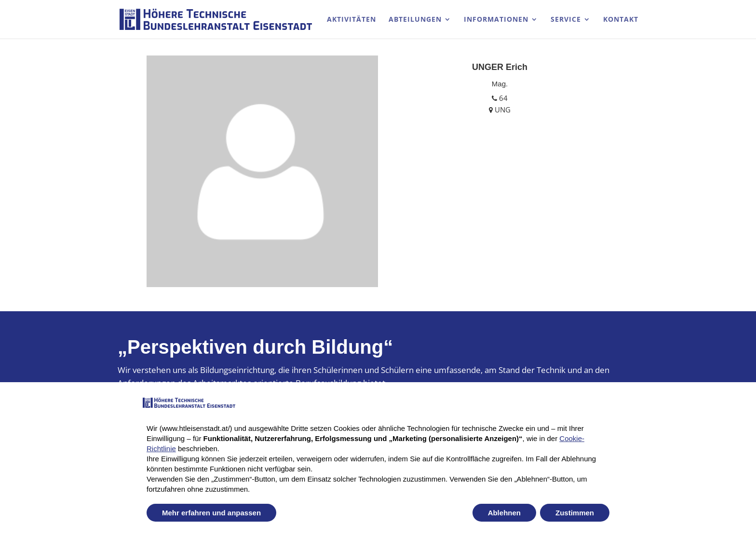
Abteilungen (415, 20)
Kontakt (621, 20)
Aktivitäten (351, 20)
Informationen (496, 20)
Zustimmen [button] (575, 513)
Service (566, 20)
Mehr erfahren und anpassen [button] (211, 513)
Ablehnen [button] (504, 513)
